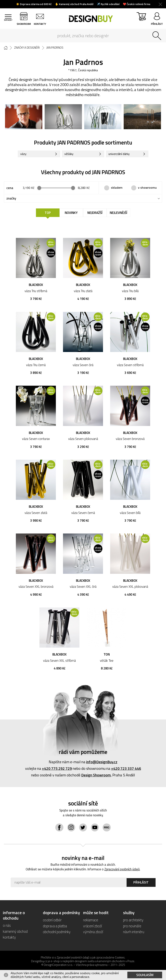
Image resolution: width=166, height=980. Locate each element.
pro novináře (132, 927)
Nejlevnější (118, 213)
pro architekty (133, 921)
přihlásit (157, 24)
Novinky (71, 213)
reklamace (91, 921)
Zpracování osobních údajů (122, 871)
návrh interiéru (134, 933)
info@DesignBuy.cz (102, 763)
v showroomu (147, 188)
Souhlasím (145, 975)
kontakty (41, 24)
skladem (117, 188)
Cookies (120, 959)
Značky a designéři (28, 48)
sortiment (9, 24)
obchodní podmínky (57, 933)
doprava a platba (55, 927)
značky (11, 199)
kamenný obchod (15, 933)
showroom (25, 24)
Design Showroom (96, 776)
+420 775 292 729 (57, 770)
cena (10, 188)
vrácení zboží (93, 927)
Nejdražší (95, 213)
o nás (7, 927)
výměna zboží (93, 933)
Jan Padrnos (56, 48)
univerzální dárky (120, 154)
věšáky (70, 154)
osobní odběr (52, 921)
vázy (24, 154)
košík (141, 19)
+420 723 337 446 (126, 770)
